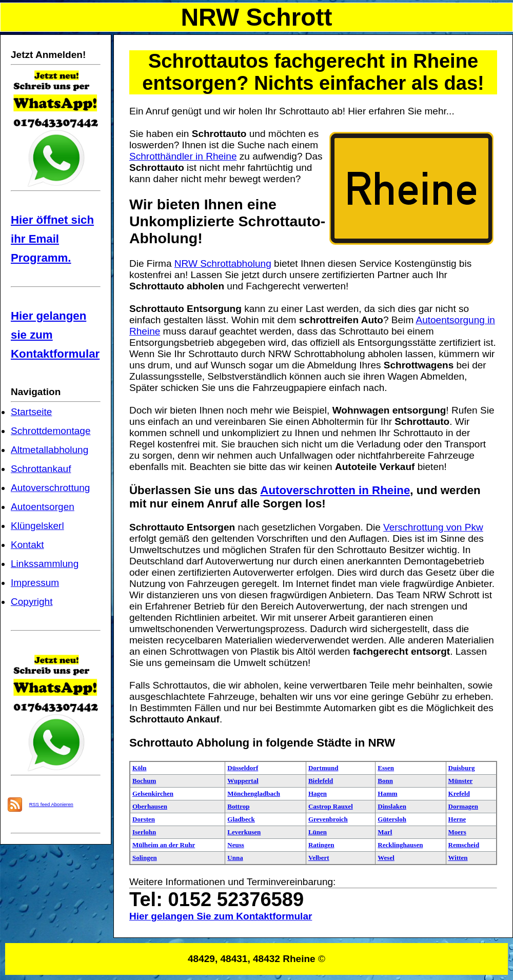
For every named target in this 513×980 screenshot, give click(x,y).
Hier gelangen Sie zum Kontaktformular (221, 916)
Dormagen (463, 806)
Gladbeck (241, 819)
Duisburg (462, 768)
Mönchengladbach (254, 793)
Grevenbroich (328, 819)
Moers (457, 832)
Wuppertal (243, 781)
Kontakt (27, 545)
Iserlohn (144, 832)
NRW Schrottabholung (223, 263)
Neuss (236, 845)
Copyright (32, 602)
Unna (235, 858)
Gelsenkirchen (153, 793)
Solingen (145, 858)
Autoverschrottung (50, 488)
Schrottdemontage (51, 431)
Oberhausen (150, 806)
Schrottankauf (41, 469)
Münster (461, 781)
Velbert (319, 858)
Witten (458, 858)
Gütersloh (392, 819)
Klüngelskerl (37, 526)
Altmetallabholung (50, 450)
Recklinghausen (400, 845)
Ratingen (321, 845)
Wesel (386, 858)
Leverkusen (244, 832)
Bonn (385, 781)
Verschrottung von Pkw (433, 527)
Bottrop (238, 806)
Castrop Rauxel (331, 806)
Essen (386, 768)
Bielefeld (321, 781)
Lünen (318, 832)
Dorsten (144, 819)
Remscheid (464, 845)
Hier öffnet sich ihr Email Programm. (52, 239)
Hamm (387, 793)
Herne (457, 819)
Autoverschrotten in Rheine (335, 490)
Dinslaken (392, 806)
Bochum (144, 781)
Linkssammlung (45, 564)
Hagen (318, 793)
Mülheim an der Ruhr (164, 845)
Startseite (31, 412)
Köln (139, 768)
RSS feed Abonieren (51, 804)
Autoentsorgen (43, 507)
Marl (385, 832)
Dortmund (323, 768)
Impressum (35, 583)
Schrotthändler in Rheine (183, 156)
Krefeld (459, 793)
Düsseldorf (243, 768)
